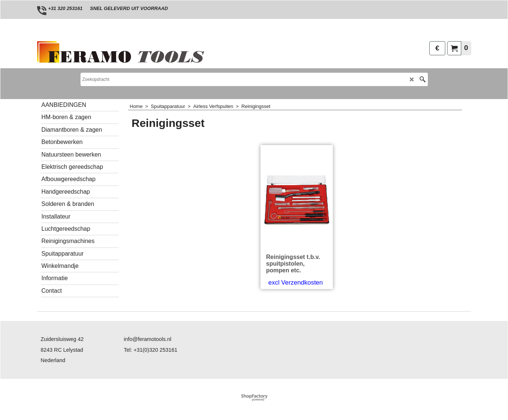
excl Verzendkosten (296, 283)
